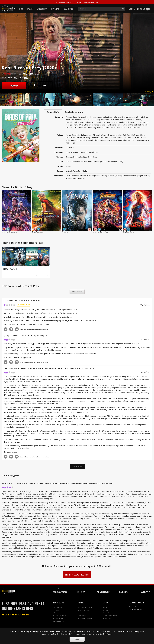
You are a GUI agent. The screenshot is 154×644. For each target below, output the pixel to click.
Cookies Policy (106, 634)
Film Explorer (82, 616)
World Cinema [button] (42, 9)
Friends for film (58, 618)
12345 (46, 276)
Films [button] (21, 9)
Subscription (57, 613)
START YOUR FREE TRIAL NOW (77, 2)
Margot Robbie (79, 153)
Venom (65, 232)
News (80, 613)
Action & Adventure (74, 171)
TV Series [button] (30, 9)
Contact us (107, 613)
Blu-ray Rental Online (85, 608)
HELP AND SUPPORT (136, 603)
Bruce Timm (93, 157)
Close (77, 639)
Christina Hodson (72, 157)
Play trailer (40, 85)
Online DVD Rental (84, 610)
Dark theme (141, 9)
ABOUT (106, 603)
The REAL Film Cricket (86, 368)
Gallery (149, 92)
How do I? (56, 610)
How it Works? (57, 608)
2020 (68, 176)
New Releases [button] (56, 9)
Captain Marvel (129, 232)
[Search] (99, 9)
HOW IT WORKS (58, 603)
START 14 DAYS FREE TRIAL (77, 575)
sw (39, 301)
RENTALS (81, 603)
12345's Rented (10, 269)
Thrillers (85, 171)
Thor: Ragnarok (38, 232)
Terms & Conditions (110, 616)
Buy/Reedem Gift (58, 621)
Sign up (14, 85)
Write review (77, 292)
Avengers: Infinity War (101, 232)
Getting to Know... (108, 176)
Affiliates (106, 610)
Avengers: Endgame (9, 232)
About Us (106, 608)
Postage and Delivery (60, 616)
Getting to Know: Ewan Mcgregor (130, 176)
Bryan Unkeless (92, 153)
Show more (78, 467)
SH (46, 336)
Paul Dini (84, 157)
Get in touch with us (135, 609)
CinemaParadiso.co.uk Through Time (85, 176)
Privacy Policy (108, 618)
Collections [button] (69, 9)
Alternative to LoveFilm (85, 618)
